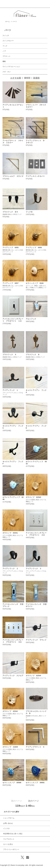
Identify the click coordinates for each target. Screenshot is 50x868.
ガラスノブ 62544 (33, 676)
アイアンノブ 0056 (34, 247)
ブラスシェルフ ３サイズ (13, 176)
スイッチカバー (8, 41)
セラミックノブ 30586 (12, 783)
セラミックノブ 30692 (35, 783)
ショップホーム (9, 818)
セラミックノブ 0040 (35, 283)
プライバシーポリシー (11, 849)
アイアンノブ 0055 (11, 247)
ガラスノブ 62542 (10, 711)
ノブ (4, 51)
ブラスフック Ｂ (33, 355)
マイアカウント (9, 839)
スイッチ (6, 36)
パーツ (15, 21)
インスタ (6, 828)
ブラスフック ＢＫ (10, 212)
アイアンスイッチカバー (35, 176)
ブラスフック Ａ (9, 355)
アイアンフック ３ (34, 569)
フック (5, 46)
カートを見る (8, 844)
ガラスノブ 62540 (33, 497)
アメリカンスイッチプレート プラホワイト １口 (13, 320)
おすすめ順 (16, 78)
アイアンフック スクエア (13, 676)
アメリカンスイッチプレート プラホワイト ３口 (13, 641)
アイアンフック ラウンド (36, 640)
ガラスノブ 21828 (10, 747)
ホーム (8, 21)
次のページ (33, 801)
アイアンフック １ (10, 390)
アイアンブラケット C (35, 747)
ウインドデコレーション (11, 67)
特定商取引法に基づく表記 (13, 834)
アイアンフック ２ (10, 569)
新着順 (36, 78)
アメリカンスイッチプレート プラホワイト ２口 (36, 534)
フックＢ (29, 212)
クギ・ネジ (7, 72)
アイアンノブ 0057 (11, 283)
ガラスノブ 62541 (10, 533)
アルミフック (31, 319)
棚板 (4, 61)
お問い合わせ (8, 823)
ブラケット (7, 56)
